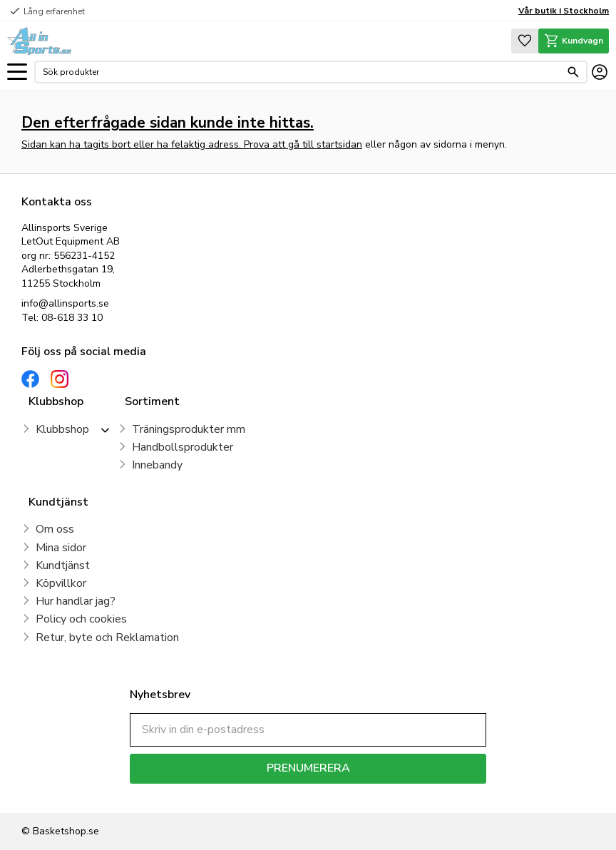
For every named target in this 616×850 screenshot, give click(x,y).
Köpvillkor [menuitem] (61, 583)
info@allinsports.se (65, 303)
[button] (17, 72)
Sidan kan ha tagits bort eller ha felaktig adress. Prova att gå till (169, 144)
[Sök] (573, 72)
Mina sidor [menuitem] (61, 548)
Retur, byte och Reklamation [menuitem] (107, 637)
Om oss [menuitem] (55, 529)
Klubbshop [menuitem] (62, 429)
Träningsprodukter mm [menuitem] (189, 429)
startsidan (339, 144)
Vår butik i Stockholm (564, 11)
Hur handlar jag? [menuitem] (76, 601)
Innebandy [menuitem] (157, 465)
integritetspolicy (358, 794)
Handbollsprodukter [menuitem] (183, 447)
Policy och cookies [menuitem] (81, 619)
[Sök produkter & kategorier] (302, 72)
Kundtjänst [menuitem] (63, 565)
